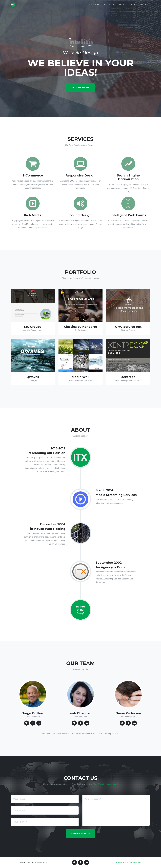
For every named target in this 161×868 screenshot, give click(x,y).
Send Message (80, 833)
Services (94, 6)
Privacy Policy (122, 862)
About (122, 6)
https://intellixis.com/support (105, 784)
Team (132, 6)
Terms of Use (135, 862)
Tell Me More (80, 88)
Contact (144, 6)
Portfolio (109, 6)
